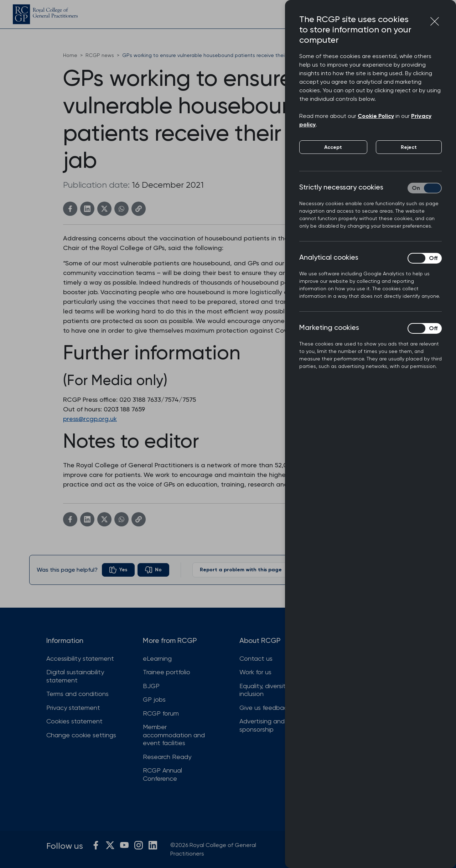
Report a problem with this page (248, 570)
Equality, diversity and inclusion (271, 690)
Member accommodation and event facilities (174, 735)
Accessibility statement (80, 658)
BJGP (151, 686)
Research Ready (167, 757)
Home (70, 55)
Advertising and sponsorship (262, 725)
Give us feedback (265, 708)
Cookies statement (74, 721)
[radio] (118, 570)
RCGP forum (161, 713)
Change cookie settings (81, 735)
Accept (333, 147)
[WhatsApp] (121, 209)
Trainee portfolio (167, 672)
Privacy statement (73, 708)
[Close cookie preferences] (435, 21)
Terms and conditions (77, 694)
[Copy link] (139, 209)
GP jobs (154, 699)
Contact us (256, 658)
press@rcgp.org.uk (90, 419)
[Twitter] (104, 209)
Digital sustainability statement (75, 676)
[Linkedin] (87, 209)
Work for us (255, 672)
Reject (409, 147)
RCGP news (100, 55)
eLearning (157, 658)
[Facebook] (70, 209)
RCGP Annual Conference (162, 774)
